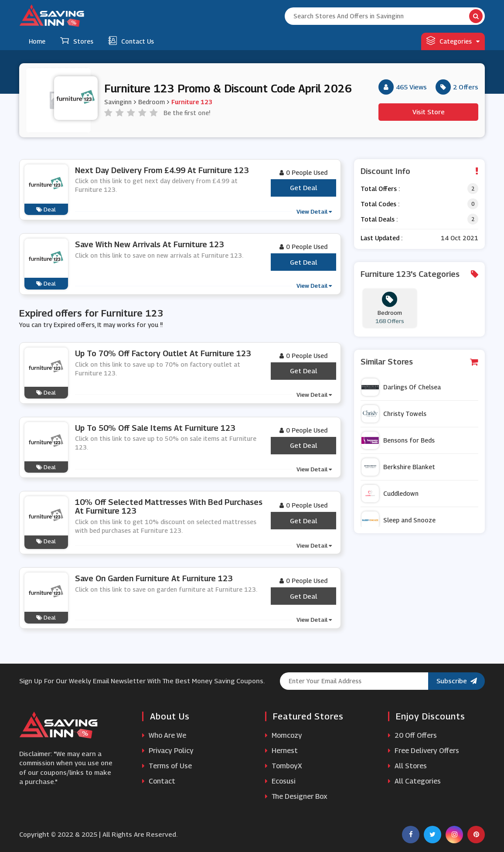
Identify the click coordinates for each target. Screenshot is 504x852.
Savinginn (118, 102)
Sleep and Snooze (398, 520)
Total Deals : (379, 219)
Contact (159, 781)
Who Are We (164, 735)
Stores (77, 41)
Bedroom (152, 102)
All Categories (414, 781)
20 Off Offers (412, 735)
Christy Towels (394, 414)
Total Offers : (380, 189)
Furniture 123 (192, 102)
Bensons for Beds (398, 440)
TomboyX (284, 766)
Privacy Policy (168, 751)
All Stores (407, 766)
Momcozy (284, 735)
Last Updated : (381, 238)
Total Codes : (380, 204)
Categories (453, 41)
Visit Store (429, 112)
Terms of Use (167, 766)
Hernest (281, 751)
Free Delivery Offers (424, 751)
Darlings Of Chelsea (401, 387)
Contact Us (131, 41)
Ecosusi (280, 781)
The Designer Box (296, 796)
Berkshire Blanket (398, 467)
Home (37, 41)
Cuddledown (390, 494)
